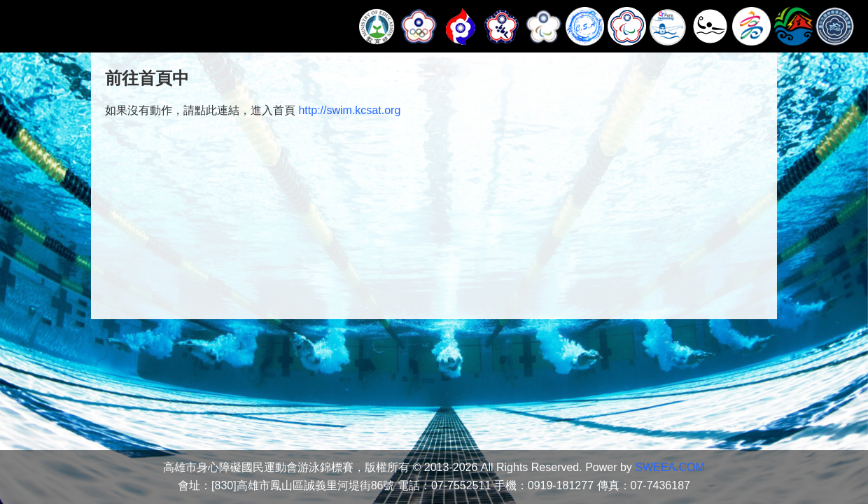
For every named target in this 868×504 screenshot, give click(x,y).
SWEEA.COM (670, 467)
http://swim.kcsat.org (349, 110)
